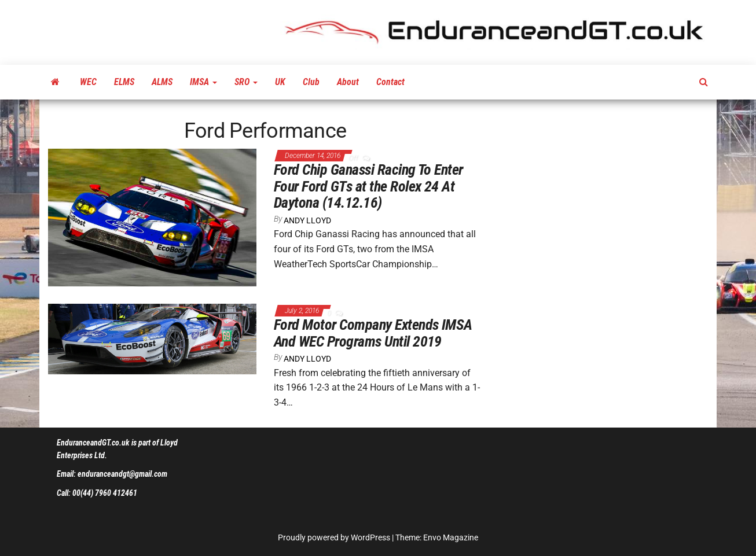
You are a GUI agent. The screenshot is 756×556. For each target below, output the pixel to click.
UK (280, 82)
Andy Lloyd (307, 220)
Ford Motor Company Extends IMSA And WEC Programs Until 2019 (373, 333)
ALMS (162, 82)
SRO (246, 82)
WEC (88, 82)
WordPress (370, 537)
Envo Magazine (451, 537)
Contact (390, 82)
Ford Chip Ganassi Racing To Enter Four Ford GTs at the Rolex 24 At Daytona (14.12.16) (368, 186)
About (348, 82)
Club (311, 82)
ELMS (124, 82)
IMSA (203, 82)
